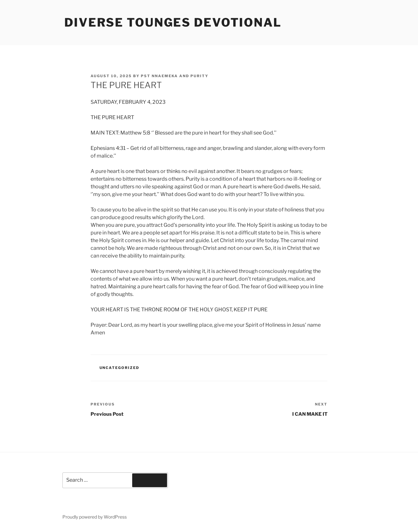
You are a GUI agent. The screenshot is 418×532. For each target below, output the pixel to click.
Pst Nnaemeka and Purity (175, 76)
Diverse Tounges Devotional (173, 22)
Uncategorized (120, 368)
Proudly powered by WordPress (95, 517)
